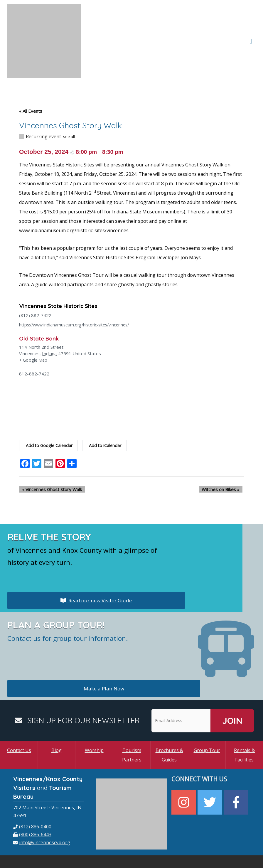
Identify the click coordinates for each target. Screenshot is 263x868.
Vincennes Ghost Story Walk (49, 459)
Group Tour (207, 720)
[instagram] (184, 773)
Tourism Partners (132, 725)
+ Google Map (34, 330)
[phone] (32, 797)
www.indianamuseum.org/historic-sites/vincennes (74, 201)
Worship (94, 720)
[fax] (32, 805)
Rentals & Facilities (244, 725)
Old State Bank (41, 308)
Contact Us (19, 720)
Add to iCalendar (106, 416)
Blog (57, 720)
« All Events (31, 81)
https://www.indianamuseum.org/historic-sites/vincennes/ (78, 295)
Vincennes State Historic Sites (62, 276)
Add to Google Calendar (49, 416)
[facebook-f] (237, 773)
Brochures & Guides (169, 725)
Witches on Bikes (224, 459)
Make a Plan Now (104, 658)
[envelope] (42, 813)
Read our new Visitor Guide (96, 570)
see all (69, 107)
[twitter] (211, 773)
